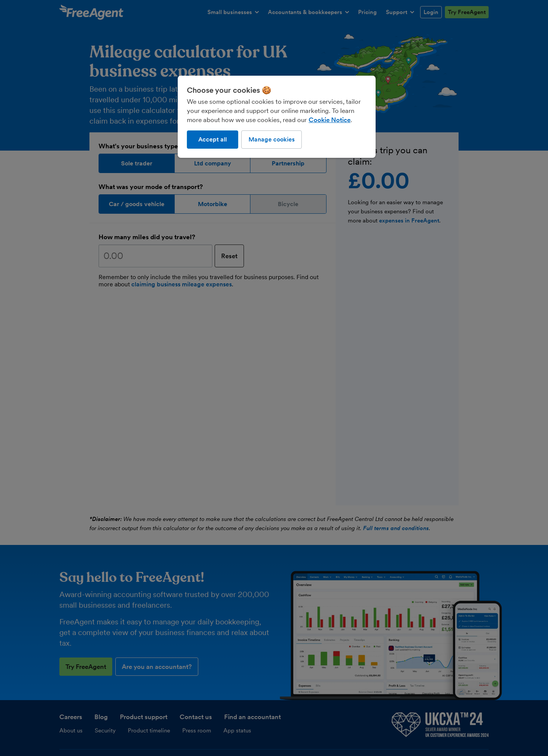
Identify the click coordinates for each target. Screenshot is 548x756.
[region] (277, 117)
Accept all (213, 139)
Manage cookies (272, 139)
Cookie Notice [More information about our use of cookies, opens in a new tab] (330, 120)
